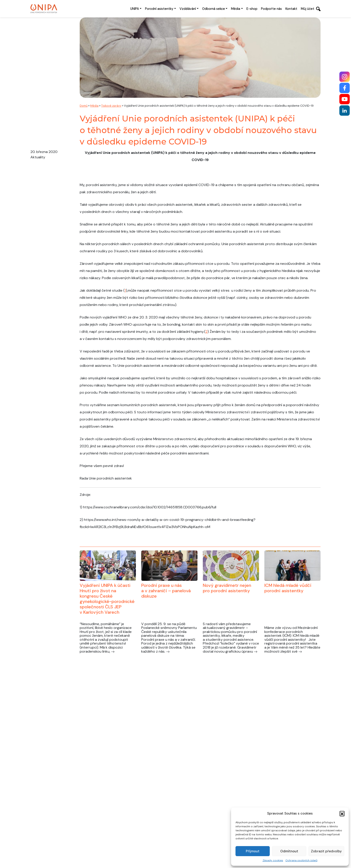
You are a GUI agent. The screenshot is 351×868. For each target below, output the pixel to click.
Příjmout (253, 851)
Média (236, 9)
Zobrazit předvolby (326, 851)
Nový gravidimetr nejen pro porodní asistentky (227, 588)
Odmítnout (289, 851)
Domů (84, 106)
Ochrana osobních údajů (301, 860)
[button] (342, 813)
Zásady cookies (273, 860)
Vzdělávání (188, 9)
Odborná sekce (214, 9)
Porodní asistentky (159, 9)
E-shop (252, 9)
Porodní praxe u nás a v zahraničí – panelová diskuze (166, 591)
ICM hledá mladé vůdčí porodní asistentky (288, 588)
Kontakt (291, 9)
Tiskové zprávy (111, 106)
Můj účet (308, 9)
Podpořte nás (271, 9)
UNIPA (135, 9)
